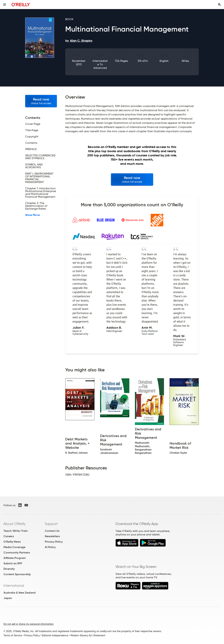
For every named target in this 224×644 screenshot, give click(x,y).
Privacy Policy (54, 542)
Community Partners (17, 553)
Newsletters (52, 536)
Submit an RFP (13, 563)
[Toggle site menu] (5, 5)
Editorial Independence (55, 635)
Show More (32, 215)
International (14, 586)
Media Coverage (14, 547)
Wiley (185, 61)
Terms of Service (13, 635)
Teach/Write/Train (16, 531)
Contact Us (52, 531)
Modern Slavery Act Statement (88, 635)
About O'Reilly (15, 524)
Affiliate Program (15, 558)
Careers (9, 536)
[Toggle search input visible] (219, 5)
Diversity (9, 569)
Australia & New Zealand (20, 593)
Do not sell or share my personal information (28, 624)
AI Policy (50, 547)
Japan (8, 598)
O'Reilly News (12, 542)
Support (51, 524)
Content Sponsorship (17, 574)
